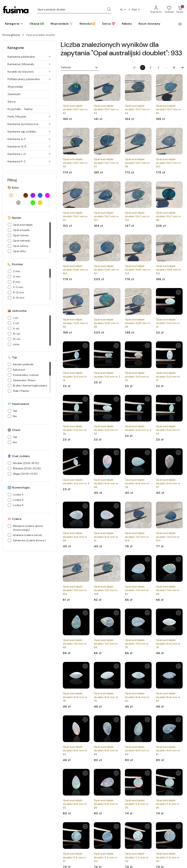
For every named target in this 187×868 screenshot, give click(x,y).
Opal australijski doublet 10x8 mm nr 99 (138, 323)
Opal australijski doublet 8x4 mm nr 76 (168, 644)
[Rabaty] (127, 24)
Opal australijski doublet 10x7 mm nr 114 (137, 109)
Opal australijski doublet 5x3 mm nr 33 (168, 430)
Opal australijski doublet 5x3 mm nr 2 (107, 375)
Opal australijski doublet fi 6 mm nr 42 (137, 857)
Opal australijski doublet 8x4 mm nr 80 (137, 697)
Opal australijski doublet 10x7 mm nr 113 (106, 109)
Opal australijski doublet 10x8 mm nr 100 (75, 270)
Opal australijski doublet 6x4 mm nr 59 (75, 537)
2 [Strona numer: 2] (150, 68)
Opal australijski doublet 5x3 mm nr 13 (168, 323)
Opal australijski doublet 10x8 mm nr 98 (106, 323)
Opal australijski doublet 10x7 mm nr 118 (137, 163)
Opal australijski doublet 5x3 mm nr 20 (137, 376)
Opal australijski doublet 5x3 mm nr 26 (75, 430)
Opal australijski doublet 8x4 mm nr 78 (75, 697)
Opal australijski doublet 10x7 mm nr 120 (168, 163)
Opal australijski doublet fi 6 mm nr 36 (168, 804)
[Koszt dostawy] (149, 24)
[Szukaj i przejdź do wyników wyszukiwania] (109, 10)
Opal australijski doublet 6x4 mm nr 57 (168, 483)
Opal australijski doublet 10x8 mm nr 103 (169, 270)
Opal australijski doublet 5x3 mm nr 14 (75, 376)
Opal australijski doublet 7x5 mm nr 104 (137, 537)
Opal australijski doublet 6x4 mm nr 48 (106, 483)
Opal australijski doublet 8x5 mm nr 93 (106, 804)
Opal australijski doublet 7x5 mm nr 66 (168, 590)
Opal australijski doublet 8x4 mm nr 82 (168, 697)
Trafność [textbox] (66, 67)
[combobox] (79, 68)
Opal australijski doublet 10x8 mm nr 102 (138, 270)
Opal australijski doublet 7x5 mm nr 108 (106, 590)
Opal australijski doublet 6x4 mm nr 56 (137, 483)
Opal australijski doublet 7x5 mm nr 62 (137, 590)
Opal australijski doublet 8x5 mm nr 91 (168, 750)
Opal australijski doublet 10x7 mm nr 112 (75, 109)
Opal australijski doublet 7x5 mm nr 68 (75, 644)
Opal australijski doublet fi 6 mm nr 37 (75, 857)
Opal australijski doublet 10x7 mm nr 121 (75, 216)
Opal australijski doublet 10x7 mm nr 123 (137, 216)
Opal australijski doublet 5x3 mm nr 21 (168, 376)
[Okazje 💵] (37, 24)
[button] (14, 24)
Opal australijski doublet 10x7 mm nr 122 (106, 216)
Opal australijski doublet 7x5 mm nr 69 (106, 644)
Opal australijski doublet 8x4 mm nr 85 (75, 750)
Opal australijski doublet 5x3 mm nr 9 (76, 482)
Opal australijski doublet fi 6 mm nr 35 (137, 804)
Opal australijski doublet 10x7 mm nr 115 (168, 109)
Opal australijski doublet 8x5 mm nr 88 (106, 750)
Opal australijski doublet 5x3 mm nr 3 (138, 428)
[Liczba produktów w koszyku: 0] (180, 10)
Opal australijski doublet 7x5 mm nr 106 (75, 590)
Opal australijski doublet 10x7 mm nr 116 (75, 163)
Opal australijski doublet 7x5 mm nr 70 (137, 644)
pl (124, 10)
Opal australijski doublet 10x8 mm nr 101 (106, 270)
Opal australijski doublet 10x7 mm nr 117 (106, 163)
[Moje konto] (156, 10)
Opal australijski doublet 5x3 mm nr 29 (106, 430)
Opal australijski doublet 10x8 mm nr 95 (75, 323)
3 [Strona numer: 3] (158, 68)
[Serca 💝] (109, 24)
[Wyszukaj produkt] (74, 10)
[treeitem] (29, 57)
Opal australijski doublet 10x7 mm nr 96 (168, 216)
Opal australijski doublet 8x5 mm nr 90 (137, 750)
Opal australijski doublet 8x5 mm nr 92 (75, 804)
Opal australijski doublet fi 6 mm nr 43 (168, 857)
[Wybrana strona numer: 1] (143, 68)
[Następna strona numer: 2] (182, 68)
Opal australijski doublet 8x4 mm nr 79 (106, 697)
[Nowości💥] (88, 24)
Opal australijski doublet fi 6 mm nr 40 (106, 857)
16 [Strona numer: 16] (174, 68)
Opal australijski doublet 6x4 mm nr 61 (106, 537)
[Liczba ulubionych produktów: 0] (169, 10)
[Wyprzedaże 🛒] (62, 24)
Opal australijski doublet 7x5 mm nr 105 (168, 537)
